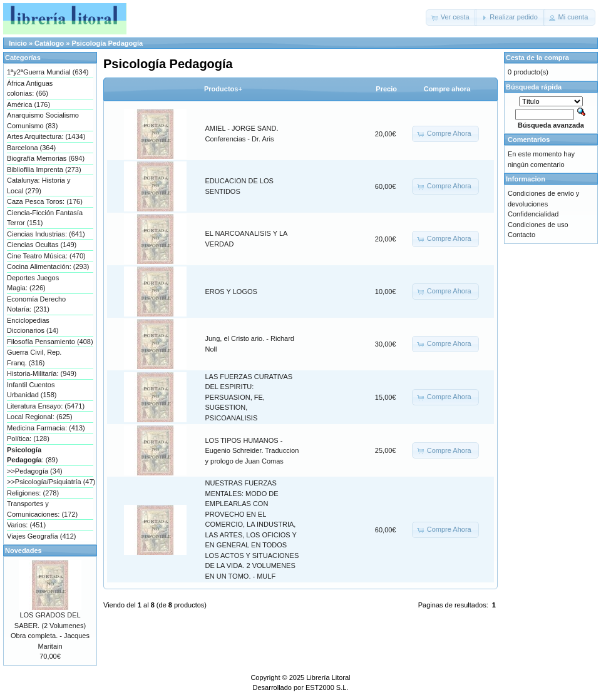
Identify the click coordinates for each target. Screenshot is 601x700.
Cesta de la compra (537, 58)
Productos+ (223, 89)
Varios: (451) (26, 525)
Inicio (18, 43)
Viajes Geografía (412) (41, 536)
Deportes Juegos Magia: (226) (33, 283)
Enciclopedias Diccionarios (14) (33, 326)
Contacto (521, 235)
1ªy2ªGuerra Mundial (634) (48, 72)
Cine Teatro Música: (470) (46, 256)
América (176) (28, 104)
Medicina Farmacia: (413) (46, 428)
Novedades (23, 550)
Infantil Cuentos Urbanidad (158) (32, 390)
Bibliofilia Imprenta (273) (44, 170)
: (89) (32, 455)
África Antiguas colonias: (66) (30, 89)
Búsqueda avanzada (551, 125)
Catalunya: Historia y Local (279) (39, 185)
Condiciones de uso (538, 225)
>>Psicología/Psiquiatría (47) (50, 482)
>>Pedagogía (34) (35, 471)
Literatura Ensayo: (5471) (46, 406)
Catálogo (49, 43)
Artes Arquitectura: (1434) (46, 136)
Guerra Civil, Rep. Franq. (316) (34, 358)
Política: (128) (28, 439)
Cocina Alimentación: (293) (48, 266)
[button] (451, 18)
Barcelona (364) (31, 148)
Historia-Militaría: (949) (42, 373)
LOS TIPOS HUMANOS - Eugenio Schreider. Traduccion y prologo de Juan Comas (252, 451)
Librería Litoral (328, 677)
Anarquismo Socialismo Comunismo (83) (43, 120)
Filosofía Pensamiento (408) (50, 342)
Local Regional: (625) (40, 417)
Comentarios (529, 139)
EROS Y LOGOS (231, 292)
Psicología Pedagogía (107, 43)
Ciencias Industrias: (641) (46, 234)
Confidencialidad (533, 214)
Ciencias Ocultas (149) (42, 245)
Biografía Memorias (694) (46, 158)
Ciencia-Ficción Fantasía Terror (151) (45, 218)
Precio (386, 89)
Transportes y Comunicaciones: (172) (42, 509)
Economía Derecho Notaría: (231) (36, 304)
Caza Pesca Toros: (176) (45, 201)
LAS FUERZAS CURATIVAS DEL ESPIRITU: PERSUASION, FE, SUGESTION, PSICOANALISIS (249, 397)
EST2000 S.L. (327, 687)
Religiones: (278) (33, 493)
